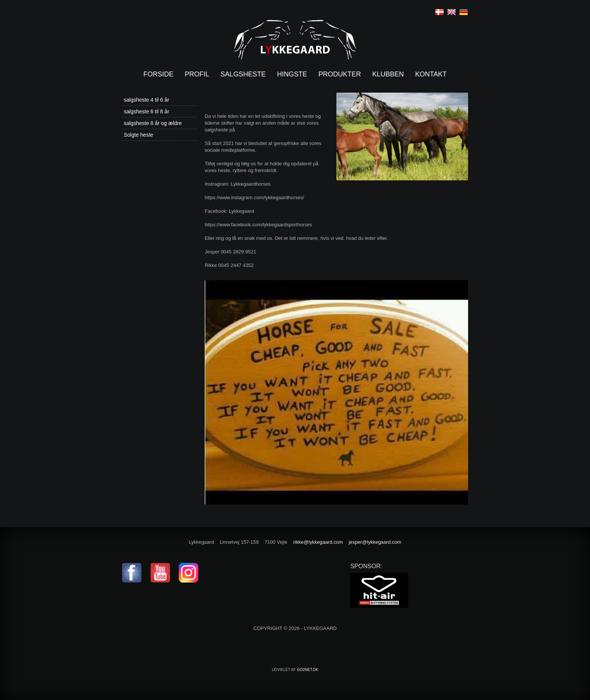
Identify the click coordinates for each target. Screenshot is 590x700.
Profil (197, 74)
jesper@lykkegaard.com (375, 542)
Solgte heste (138, 135)
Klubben (388, 74)
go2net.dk (308, 670)
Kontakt (431, 74)
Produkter (340, 74)
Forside (158, 74)
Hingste (292, 74)
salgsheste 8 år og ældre (153, 123)
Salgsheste (243, 74)
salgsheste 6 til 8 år (147, 111)
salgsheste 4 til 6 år (147, 100)
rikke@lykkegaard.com (318, 542)
